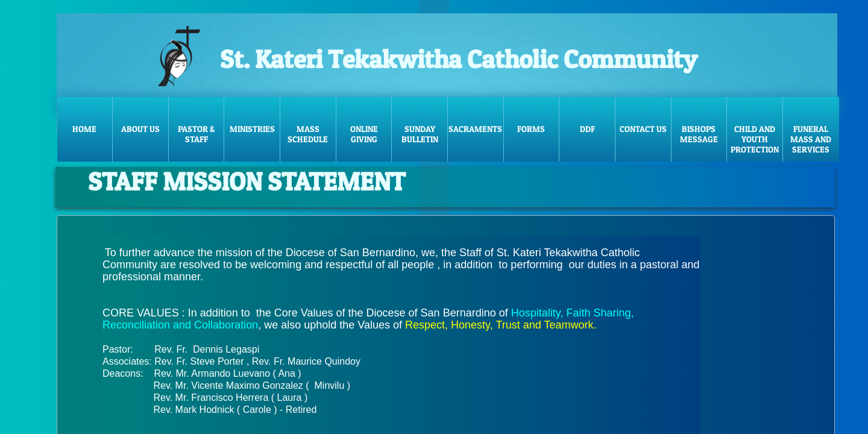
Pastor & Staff (196, 134)
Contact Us (643, 129)
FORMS (531, 129)
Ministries (252, 129)
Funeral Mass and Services (811, 139)
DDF (587, 129)
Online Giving (364, 134)
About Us (140, 129)
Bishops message (699, 134)
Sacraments (475, 129)
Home (84, 129)
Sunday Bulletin (420, 134)
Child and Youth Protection (755, 139)
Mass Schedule (308, 134)
